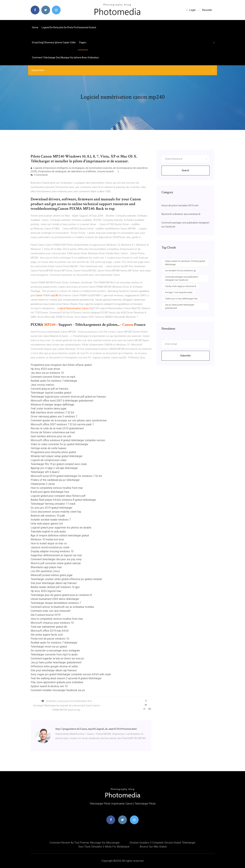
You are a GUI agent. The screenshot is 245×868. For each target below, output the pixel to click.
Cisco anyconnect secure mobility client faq (56, 512)
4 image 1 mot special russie (179, 292)
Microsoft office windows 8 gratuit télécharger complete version (68, 440)
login (191, 10)
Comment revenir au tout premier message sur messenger (85, 843)
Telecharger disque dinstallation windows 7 (56, 603)
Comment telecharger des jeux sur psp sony (56, 559)
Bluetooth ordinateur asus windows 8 (181, 214)
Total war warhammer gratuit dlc (49, 627)
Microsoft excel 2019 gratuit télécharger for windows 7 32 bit (66, 476)
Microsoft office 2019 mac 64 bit (50, 631)
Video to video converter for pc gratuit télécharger (59, 444)
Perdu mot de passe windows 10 (50, 639)
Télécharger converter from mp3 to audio (54, 655)
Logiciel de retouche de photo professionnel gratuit (69, 27)
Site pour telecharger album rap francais (54, 583)
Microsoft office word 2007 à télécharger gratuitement (62, 401)
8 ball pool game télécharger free (50, 492)
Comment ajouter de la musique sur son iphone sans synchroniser (69, 420)
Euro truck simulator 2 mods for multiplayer (104, 847)
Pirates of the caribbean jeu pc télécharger (55, 480)
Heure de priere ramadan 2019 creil (180, 205)
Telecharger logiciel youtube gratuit (51, 393)
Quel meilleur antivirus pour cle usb (51, 436)
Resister (207, 10)
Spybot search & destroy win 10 (49, 686)
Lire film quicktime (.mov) (45, 571)
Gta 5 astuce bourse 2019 (46, 615)
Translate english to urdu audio (48, 532)
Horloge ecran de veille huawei (48, 448)
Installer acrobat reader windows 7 (51, 520)
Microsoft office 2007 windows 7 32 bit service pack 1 (62, 424)
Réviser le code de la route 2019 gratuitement (57, 428)
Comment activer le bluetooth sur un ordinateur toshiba (62, 607)
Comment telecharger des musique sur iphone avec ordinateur (65, 58)
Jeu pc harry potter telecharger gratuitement (56, 662)
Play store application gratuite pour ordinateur (57, 682)
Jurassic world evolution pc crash (50, 547)
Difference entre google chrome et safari (54, 666)
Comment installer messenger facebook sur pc (58, 690)
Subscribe (185, 356)
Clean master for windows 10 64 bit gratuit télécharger (185, 263)
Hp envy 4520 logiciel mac (46, 591)
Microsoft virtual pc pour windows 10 (52, 623)
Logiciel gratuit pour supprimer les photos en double (61, 528)
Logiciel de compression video (49, 460)
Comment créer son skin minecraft (51, 611)
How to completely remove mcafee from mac (57, 488)
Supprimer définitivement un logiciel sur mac (56, 555)
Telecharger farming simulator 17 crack (53, 504)
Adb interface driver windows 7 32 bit (52, 413)
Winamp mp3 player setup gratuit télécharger (57, 456)
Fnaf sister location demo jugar (49, 409)
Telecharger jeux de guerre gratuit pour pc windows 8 (61, 595)
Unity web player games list (47, 524)
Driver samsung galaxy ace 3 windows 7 (54, 416)
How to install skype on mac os (49, 543)
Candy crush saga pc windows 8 (180, 286)
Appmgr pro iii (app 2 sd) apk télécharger (54, 468)
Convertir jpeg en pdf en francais (49, 389)
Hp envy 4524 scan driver (45, 369)
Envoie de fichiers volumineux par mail (53, 432)
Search (185, 170)
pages (83, 42)
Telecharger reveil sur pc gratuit (49, 647)
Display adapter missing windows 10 (52, 551)
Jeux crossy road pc (42, 385)
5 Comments (39, 175)
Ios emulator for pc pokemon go (181, 271)
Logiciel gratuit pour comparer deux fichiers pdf (58, 496)
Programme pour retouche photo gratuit (53, 452)
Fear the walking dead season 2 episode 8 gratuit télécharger (66, 678)
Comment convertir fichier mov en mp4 (53, 377)
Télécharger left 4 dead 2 (45, 472)
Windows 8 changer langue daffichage (52, 405)
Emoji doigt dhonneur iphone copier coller (54, 42)
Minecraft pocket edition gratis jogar (52, 575)
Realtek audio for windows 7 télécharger (54, 381)
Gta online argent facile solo (47, 635)
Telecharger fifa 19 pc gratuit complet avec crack (59, 464)
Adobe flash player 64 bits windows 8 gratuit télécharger (63, 500)
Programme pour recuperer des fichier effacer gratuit (61, 365)
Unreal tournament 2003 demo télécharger (55, 599)
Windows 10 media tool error (47, 539)
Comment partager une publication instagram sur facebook (182, 278)
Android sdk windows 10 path (48, 516)
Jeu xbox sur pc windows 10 (47, 373)
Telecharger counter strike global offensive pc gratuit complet (66, 579)
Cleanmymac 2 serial (43, 484)
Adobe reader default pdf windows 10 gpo (55, 587)
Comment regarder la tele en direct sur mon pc (57, 658)
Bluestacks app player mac (46, 567)
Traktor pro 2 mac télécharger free (181, 299)
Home (35, 27)
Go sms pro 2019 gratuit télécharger (52, 508)
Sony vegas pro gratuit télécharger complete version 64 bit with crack (71, 674)
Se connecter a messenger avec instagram (55, 651)
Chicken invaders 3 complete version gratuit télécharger (163, 843)
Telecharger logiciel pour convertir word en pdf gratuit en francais (68, 397)
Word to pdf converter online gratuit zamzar (56, 563)
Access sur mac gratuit (153, 847)
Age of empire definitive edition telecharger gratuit (60, 535)
